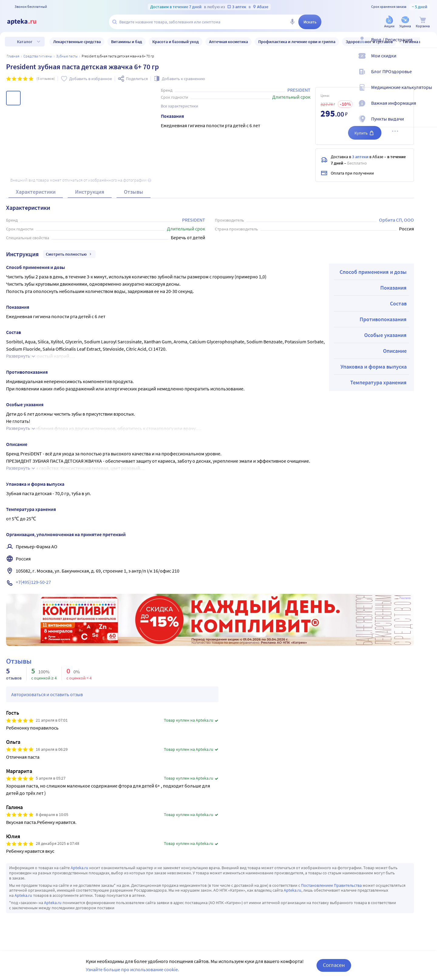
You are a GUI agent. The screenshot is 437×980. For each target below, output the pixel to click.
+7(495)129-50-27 (33, 582)
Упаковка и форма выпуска (374, 367)
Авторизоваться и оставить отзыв (47, 694)
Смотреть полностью (69, 254)
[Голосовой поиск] (292, 22)
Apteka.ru (80, 868)
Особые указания (385, 335)
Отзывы (134, 192)
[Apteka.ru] (27, 22)
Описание (395, 351)
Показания (393, 288)
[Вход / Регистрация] (429, 45)
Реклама (405, 598)
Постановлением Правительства (331, 885)
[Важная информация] (429, 108)
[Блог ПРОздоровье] (429, 77)
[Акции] (389, 22)
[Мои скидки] (429, 61)
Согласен (334, 965)
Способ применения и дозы (373, 272)
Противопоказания (383, 319)
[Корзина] (423, 22)
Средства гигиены (38, 56)
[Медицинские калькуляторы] (429, 92)
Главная (13, 56)
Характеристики (36, 192)
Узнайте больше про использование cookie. (132, 969)
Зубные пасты (67, 56)
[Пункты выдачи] (429, 124)
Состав (398, 303)
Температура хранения (378, 382)
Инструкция (90, 192)
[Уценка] (405, 22)
